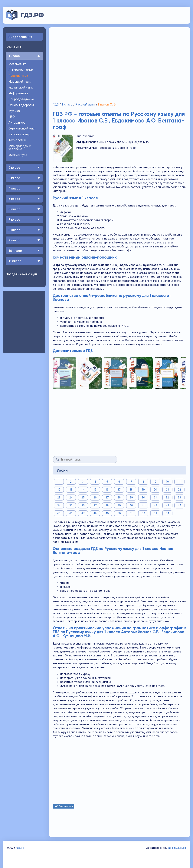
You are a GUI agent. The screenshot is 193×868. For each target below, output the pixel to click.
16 (107, 489)
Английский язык (21, 70)
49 (107, 513)
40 (131, 505)
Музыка (14, 111)
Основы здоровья (21, 105)
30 (143, 497)
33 (179, 497)
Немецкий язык (20, 82)
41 (143, 505)
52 (143, 513)
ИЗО (12, 117)
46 (71, 513)
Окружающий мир (21, 128)
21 (167, 489)
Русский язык (18, 76)
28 (119, 497)
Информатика (18, 93)
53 (155, 513)
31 (155, 497)
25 (83, 497)
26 (95, 497)
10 (167, 482)
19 (143, 489)
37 (95, 505)
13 (71, 489)
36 (83, 505)
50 (119, 513)
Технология (17, 140)
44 (179, 505)
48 (95, 513)
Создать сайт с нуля (22, 274)
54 (167, 513)
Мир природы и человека (20, 147)
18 (131, 489)
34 (59, 505)
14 (83, 489)
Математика (17, 64)
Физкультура (18, 155)
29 (131, 497)
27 (107, 497)
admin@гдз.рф (177, 848)
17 (119, 489)
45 (59, 513)
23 (59, 497)
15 (95, 489)
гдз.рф (20, 848)
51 (131, 513)
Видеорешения (20, 37)
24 (71, 497)
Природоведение (21, 99)
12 (59, 489)
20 (155, 489)
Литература (17, 122)
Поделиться (66, 806)
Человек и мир (19, 134)
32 (167, 497)
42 (155, 505)
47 (83, 513)
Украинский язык (21, 87)
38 (107, 505)
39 (119, 505)
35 (71, 505)
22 (179, 489)
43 (167, 505)
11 (179, 482)
